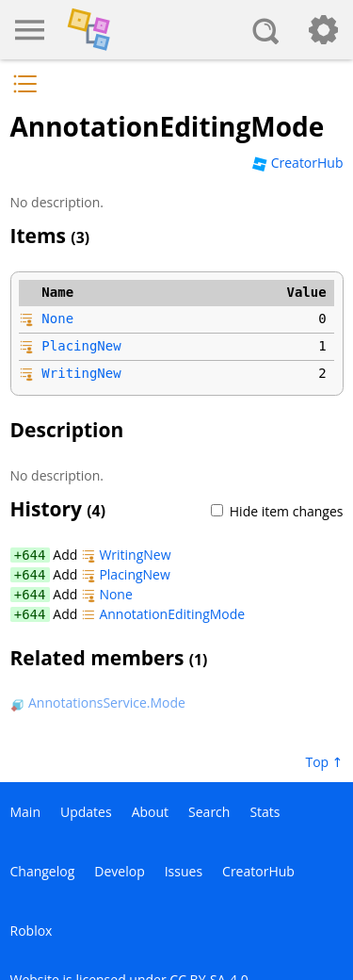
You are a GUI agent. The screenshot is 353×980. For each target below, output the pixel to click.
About (150, 812)
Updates (86, 812)
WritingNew (81, 373)
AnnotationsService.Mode (98, 702)
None (57, 318)
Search (209, 812)
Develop (119, 871)
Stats (265, 812)
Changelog (43, 871)
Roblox (32, 931)
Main (26, 812)
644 (33, 555)
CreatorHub (297, 163)
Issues (184, 871)
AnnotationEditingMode (163, 614)
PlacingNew (81, 346)
